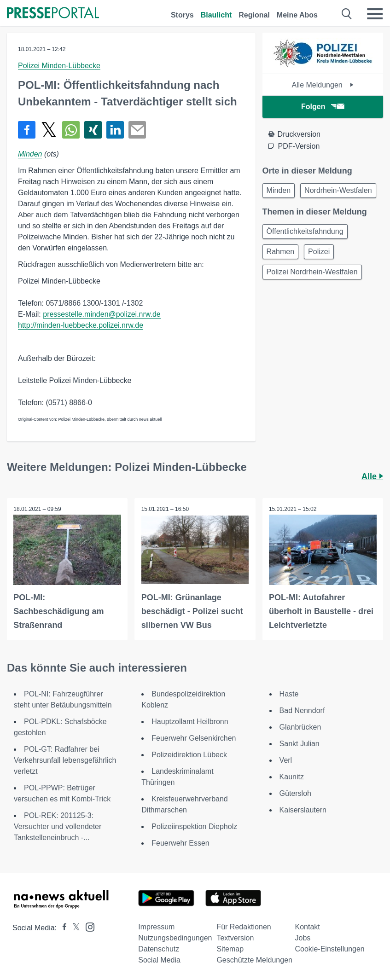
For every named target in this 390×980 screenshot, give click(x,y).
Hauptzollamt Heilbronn (190, 721)
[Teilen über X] (49, 130)
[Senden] (137, 130)
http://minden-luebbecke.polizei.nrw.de (81, 325)
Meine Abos (297, 15)
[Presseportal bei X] (73, 927)
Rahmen (280, 252)
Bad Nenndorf (302, 710)
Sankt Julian (300, 743)
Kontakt (308, 926)
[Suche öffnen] (347, 14)
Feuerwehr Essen (180, 843)
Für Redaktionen (244, 926)
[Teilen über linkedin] (115, 130)
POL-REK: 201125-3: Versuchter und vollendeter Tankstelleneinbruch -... (58, 826)
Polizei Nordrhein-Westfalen (312, 272)
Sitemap (230, 948)
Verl (286, 760)
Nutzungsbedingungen (175, 937)
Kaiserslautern (303, 809)
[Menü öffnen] (375, 14)
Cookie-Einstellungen (330, 948)
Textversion (235, 937)
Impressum (156, 926)
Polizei (319, 252)
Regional (254, 15)
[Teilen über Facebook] (27, 130)
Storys (182, 15)
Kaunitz (292, 776)
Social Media (159, 960)
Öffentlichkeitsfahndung (305, 231)
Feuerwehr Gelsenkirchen (194, 738)
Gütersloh (295, 793)
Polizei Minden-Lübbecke (59, 66)
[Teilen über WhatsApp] (71, 130)
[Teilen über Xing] (93, 130)
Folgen (323, 107)
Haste (289, 693)
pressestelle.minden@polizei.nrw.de (102, 314)
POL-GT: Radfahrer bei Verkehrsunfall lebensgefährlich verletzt (65, 760)
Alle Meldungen (323, 85)
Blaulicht (216, 15)
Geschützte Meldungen (254, 960)
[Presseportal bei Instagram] (87, 926)
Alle (372, 476)
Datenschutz (159, 948)
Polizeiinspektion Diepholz (194, 826)
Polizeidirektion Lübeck (189, 754)
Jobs (303, 937)
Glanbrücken (300, 727)
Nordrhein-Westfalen (338, 190)
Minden (30, 154)
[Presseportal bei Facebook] (62, 927)
